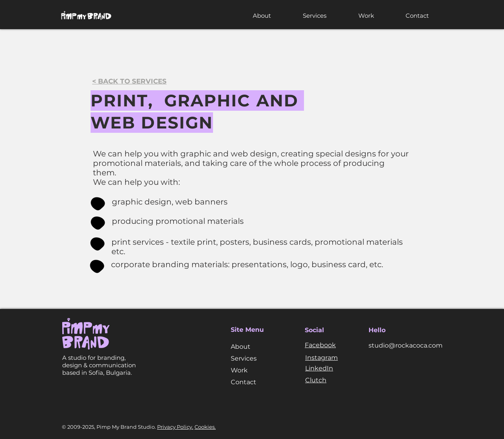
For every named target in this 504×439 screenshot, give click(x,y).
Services (244, 358)
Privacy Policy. (175, 427)
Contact (244, 382)
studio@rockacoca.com (406, 345)
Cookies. (205, 427)
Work (239, 370)
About (241, 347)
